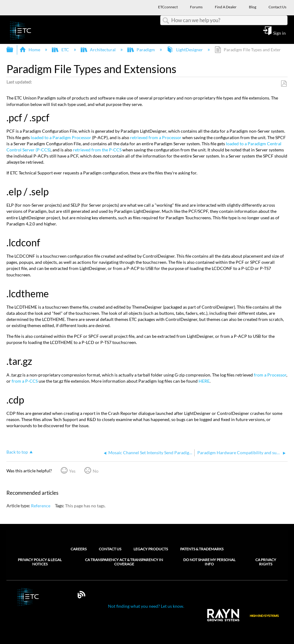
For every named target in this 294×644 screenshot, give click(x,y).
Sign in (279, 33)
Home (30, 50)
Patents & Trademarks (202, 549)
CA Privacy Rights (266, 562)
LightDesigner (185, 50)
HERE (204, 381)
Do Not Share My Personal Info (209, 562)
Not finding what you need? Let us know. (146, 606)
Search (166, 21)
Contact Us (110, 549)
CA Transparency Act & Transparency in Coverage (124, 562)
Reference (41, 506)
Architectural (99, 50)
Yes (72, 471)
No (96, 471)
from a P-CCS (25, 381)
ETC (61, 50)
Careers (79, 549)
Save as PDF (284, 84)
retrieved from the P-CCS (97, 150)
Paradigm (142, 50)
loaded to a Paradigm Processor (61, 137)
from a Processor (270, 375)
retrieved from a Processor (156, 137)
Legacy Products (151, 549)
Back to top (17, 452)
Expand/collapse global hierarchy (14, 50)
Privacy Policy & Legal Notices (40, 562)
